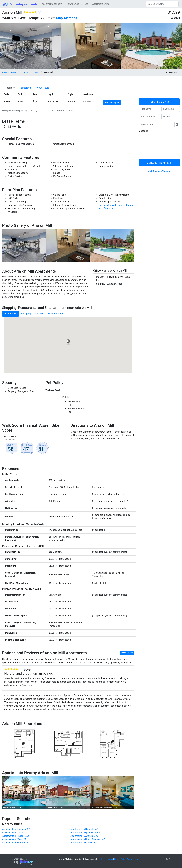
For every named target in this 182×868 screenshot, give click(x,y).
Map (59, 18)
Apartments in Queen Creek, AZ (86, 832)
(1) (40, 13)
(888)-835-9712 (159, 102)
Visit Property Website (159, 171)
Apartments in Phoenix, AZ (16, 836)
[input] (157, 124)
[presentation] (160, 154)
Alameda (70, 18)
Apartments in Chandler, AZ (16, 829)
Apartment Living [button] (101, 4)
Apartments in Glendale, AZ (84, 829)
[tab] (10, 88)
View (112, 102)
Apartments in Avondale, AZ (84, 836)
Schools (39, 314)
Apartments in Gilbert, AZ (15, 832)
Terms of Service (134, 859)
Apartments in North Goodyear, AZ (88, 839)
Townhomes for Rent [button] (77, 4)
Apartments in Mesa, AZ (14, 839)
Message (143, 131)
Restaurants (11, 314)
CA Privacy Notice (106, 859)
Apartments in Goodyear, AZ (85, 843)
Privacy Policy (120, 859)
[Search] (162, 4)
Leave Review (127, 653)
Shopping (26, 314)
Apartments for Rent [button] (52, 4)
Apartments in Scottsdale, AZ (17, 843)
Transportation (55, 314)
